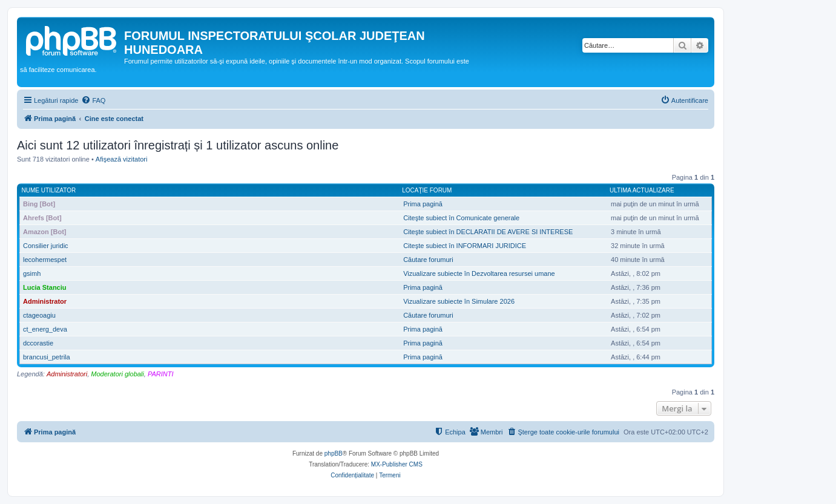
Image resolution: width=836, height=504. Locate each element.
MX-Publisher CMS (397, 464)
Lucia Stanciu (45, 287)
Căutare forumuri (428, 260)
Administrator (45, 301)
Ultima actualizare (642, 190)
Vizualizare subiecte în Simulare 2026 (459, 301)
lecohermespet (45, 260)
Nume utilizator (49, 190)
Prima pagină (423, 204)
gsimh (32, 273)
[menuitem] (93, 100)
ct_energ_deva (45, 329)
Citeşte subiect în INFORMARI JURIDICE (465, 246)
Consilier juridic (46, 246)
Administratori (67, 374)
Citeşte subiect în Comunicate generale (461, 218)
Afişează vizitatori (122, 159)
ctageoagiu (39, 315)
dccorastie (38, 343)
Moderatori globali (117, 374)
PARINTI (161, 374)
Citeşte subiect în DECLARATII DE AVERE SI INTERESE (488, 232)
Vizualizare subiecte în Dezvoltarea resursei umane (479, 273)
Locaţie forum (427, 190)
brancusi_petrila (47, 357)
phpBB (334, 453)
